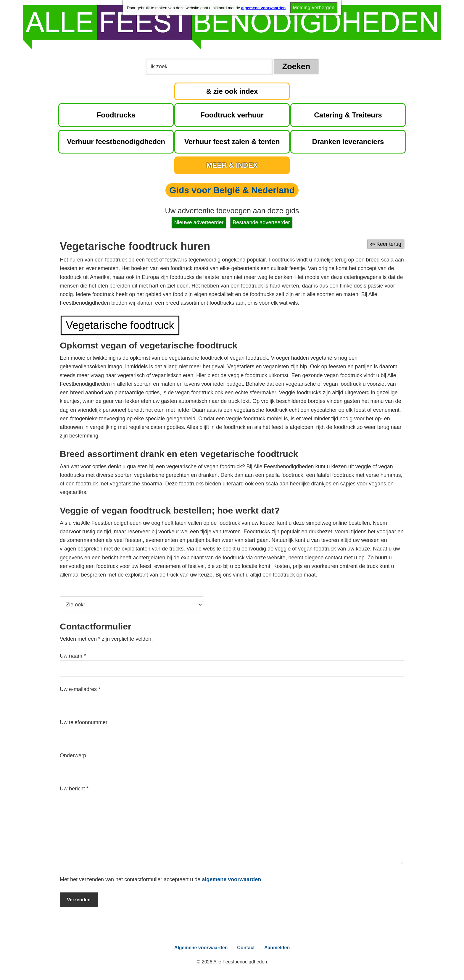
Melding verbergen (314, 8)
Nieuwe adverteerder (199, 222)
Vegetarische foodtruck (120, 325)
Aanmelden (277, 948)
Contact (246, 948)
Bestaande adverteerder (261, 222)
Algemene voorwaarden (201, 948)
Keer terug (389, 244)
